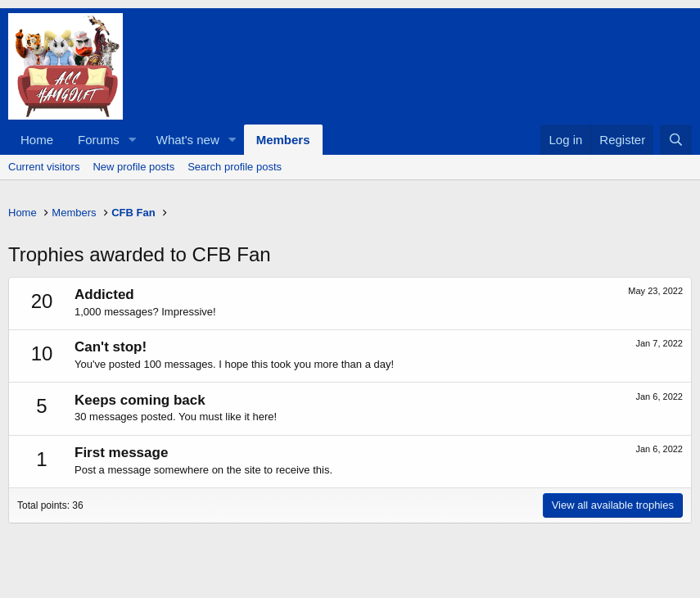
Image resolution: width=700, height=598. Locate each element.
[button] (133, 140)
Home (37, 140)
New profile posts (133, 167)
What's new (188, 140)
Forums (99, 140)
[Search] (676, 140)
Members (283, 140)
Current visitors (44, 167)
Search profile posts (235, 167)
